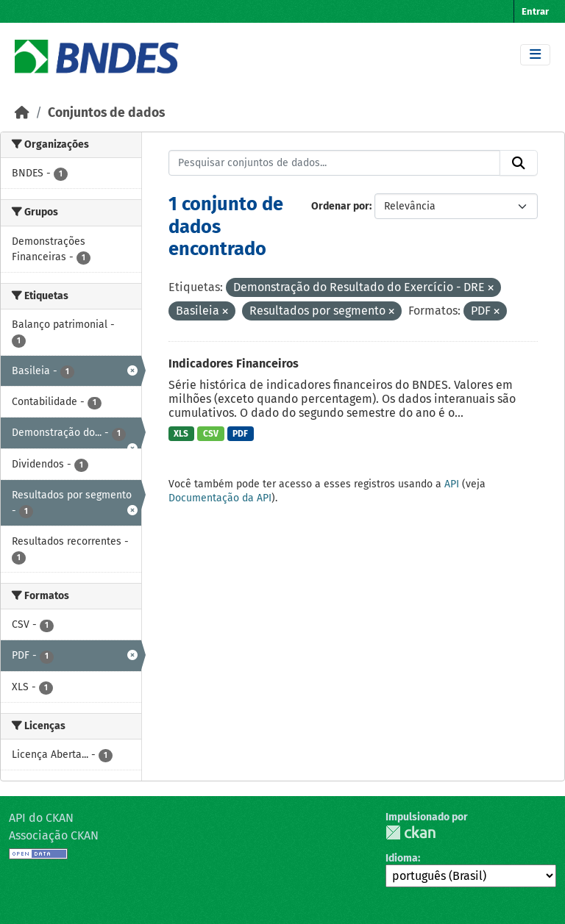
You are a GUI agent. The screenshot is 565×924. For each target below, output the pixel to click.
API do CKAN (41, 818)
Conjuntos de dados (106, 113)
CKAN (411, 832)
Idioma (402, 858)
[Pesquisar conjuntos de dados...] (335, 163)
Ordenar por (340, 206)
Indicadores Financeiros (234, 363)
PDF (240, 434)
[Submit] (519, 163)
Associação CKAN (54, 835)
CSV (211, 434)
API (452, 484)
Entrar (535, 11)
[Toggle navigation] (535, 55)
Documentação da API (220, 498)
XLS (181, 434)
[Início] (22, 113)
